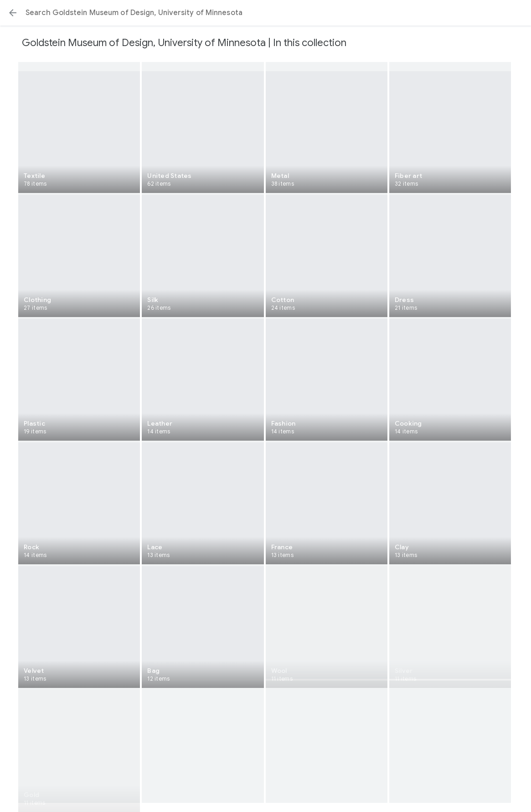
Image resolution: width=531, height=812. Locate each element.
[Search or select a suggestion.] (265, 13)
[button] (13, 13)
